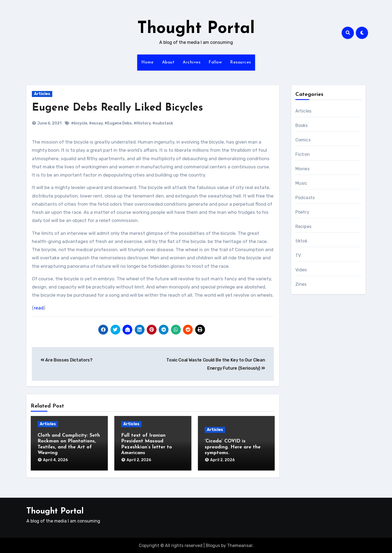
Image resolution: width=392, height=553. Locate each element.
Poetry (302, 212)
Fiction (303, 154)
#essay (96, 123)
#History (142, 123)
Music (301, 183)
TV (298, 255)
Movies (302, 169)
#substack (163, 123)
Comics (303, 140)
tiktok (301, 241)
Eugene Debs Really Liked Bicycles (117, 108)
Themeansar (240, 545)
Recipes (303, 227)
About (168, 62)
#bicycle (79, 123)
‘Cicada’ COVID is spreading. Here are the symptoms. (233, 447)
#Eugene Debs (118, 123)
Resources (241, 62)
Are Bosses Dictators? (67, 360)
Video (301, 270)
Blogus (213, 545)
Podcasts (305, 198)
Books (302, 125)
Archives (192, 62)
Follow (215, 62)
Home (148, 62)
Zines (301, 284)
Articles (42, 94)
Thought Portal (196, 29)
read (39, 308)
